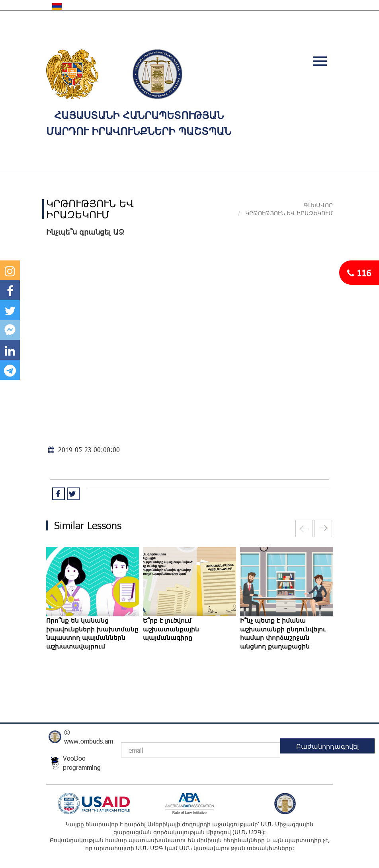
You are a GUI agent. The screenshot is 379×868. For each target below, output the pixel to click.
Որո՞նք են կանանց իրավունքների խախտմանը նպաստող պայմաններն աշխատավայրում (92, 633)
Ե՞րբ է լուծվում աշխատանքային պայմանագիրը (171, 629)
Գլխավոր (318, 205)
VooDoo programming (82, 763)
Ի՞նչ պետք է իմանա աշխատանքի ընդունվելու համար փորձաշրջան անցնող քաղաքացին (283, 633)
